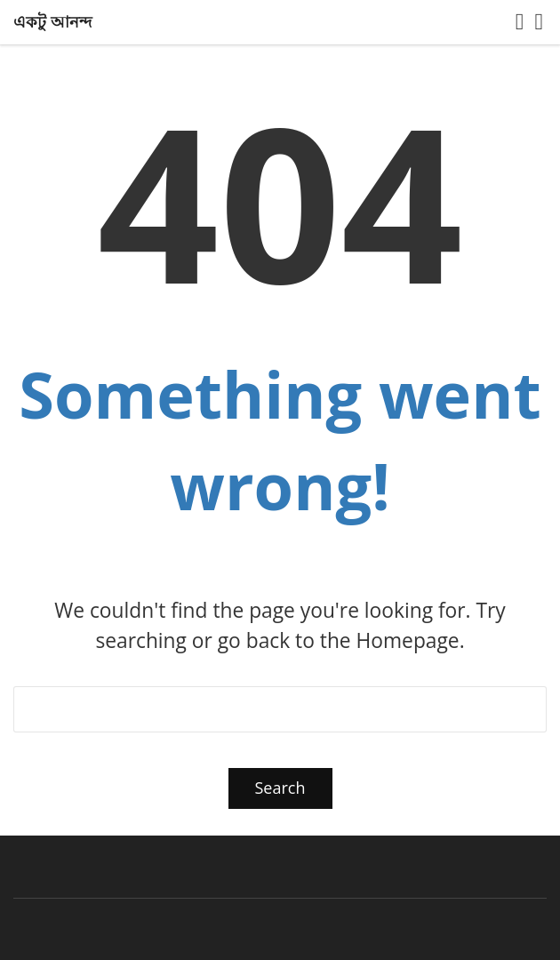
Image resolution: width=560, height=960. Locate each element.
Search (280, 788)
